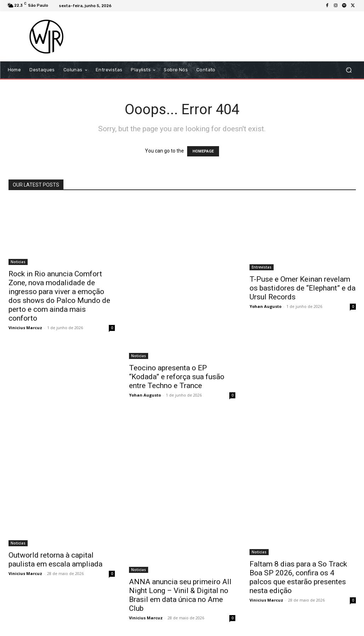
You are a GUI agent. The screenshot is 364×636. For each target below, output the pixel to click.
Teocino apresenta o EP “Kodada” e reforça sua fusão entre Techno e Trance (177, 377)
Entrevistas (262, 267)
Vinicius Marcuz (25, 328)
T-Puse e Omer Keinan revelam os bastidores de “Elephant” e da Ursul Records (303, 288)
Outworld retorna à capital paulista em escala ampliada (55, 560)
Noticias (18, 262)
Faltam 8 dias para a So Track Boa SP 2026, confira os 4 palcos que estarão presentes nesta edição (298, 577)
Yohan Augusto (145, 395)
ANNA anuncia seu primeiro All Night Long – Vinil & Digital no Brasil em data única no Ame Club (180, 595)
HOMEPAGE (203, 151)
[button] (349, 70)
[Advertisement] (225, 36)
